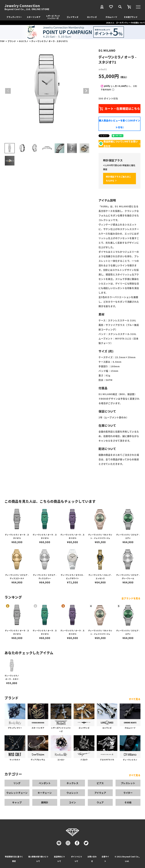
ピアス (100, 783)
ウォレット (72, 793)
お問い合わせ (92, 859)
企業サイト (105, 859)
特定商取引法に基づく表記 (14, 859)
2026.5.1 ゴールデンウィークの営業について (126, 23)
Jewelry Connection (22, 6)
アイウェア (100, 793)
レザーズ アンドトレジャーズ (53, 17)
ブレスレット (128, 783)
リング (17, 783)
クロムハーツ (111, 17)
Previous (8, 91)
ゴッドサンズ (73, 17)
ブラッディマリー (14, 17)
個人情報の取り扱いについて (38, 859)
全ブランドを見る (131, 598)
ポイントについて (77, 859)
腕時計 (45, 802)
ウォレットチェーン (17, 793)
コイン (72, 802)
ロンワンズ (92, 17)
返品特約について (59, 859)
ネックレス (72, 783)
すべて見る (135, 699)
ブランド (12, 41)
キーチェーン (45, 793)
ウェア (100, 802)
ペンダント (45, 783)
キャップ (17, 802)
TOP (2, 41)
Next (86, 91)
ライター (128, 793)
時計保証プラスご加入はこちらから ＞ (119, 179)
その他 (128, 802)
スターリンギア (34, 17)
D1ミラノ (24, 41)
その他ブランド (131, 17)
